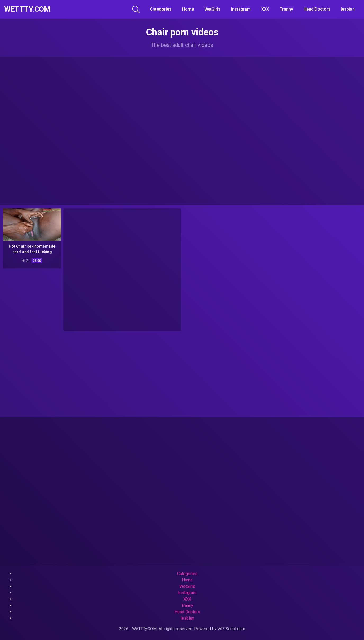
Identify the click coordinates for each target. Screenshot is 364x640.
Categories (161, 9)
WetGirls (212, 9)
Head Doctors (317, 9)
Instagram (241, 9)
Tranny (286, 9)
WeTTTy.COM (27, 9)
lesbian (348, 9)
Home (188, 9)
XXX (265, 9)
